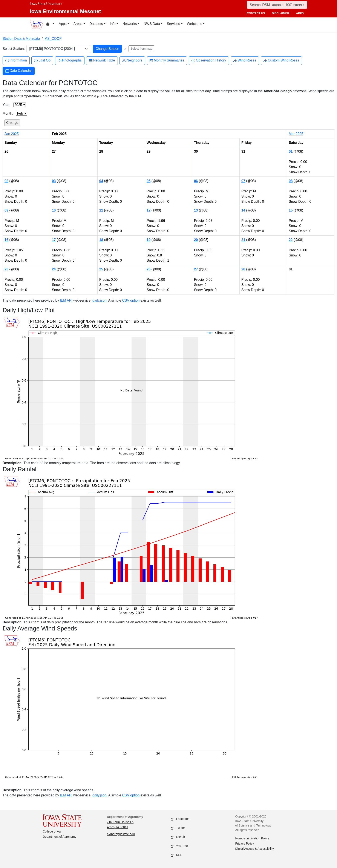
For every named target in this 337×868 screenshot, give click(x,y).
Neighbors (132, 61)
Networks (130, 24)
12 (149, 210)
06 (196, 181)
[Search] (277, 5)
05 (149, 181)
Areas (78, 24)
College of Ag (52, 831)
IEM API (66, 300)
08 (291, 181)
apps (300, 13)
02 (6, 181)
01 (291, 151)
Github (178, 837)
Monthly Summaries (167, 61)
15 (291, 210)
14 (243, 210)
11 (101, 210)
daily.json (100, 300)
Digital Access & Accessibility (255, 849)
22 (291, 240)
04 (101, 181)
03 (54, 181)
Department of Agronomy (60, 837)
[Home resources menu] (50, 25)
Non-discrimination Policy (252, 838)
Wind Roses (245, 61)
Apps (63, 24)
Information (16, 61)
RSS (177, 855)
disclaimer (281, 13)
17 (54, 240)
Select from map (141, 49)
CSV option (131, 300)
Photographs (70, 61)
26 (149, 269)
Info (113, 24)
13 (196, 210)
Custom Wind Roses (281, 61)
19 (149, 240)
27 (196, 269)
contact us (256, 13)
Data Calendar (19, 71)
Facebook (180, 819)
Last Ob (42, 61)
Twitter (178, 828)
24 (54, 269)
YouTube (179, 846)
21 (243, 240)
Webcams (195, 24)
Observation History (209, 61)
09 (6, 210)
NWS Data (152, 24)
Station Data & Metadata (21, 39)
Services (173, 24)
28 (243, 269)
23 (6, 269)
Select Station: (14, 49)
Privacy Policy (245, 843)
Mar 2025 (296, 134)
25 (101, 269)
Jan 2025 (12, 134)
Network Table (102, 61)
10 (54, 210)
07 (243, 181)
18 (101, 240)
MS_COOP (53, 39)
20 (196, 240)
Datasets (96, 24)
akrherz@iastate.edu (121, 834)
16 (6, 240)
